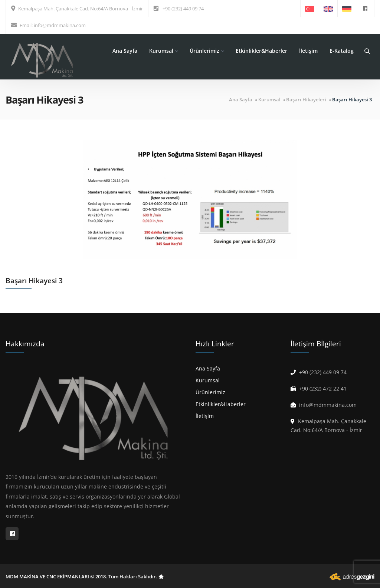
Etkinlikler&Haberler (261, 51)
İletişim (308, 51)
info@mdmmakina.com (60, 25)
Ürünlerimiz (207, 51)
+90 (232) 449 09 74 (183, 9)
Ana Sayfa (125, 51)
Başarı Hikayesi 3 (352, 100)
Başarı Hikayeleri (306, 100)
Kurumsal (163, 51)
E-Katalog (342, 51)
